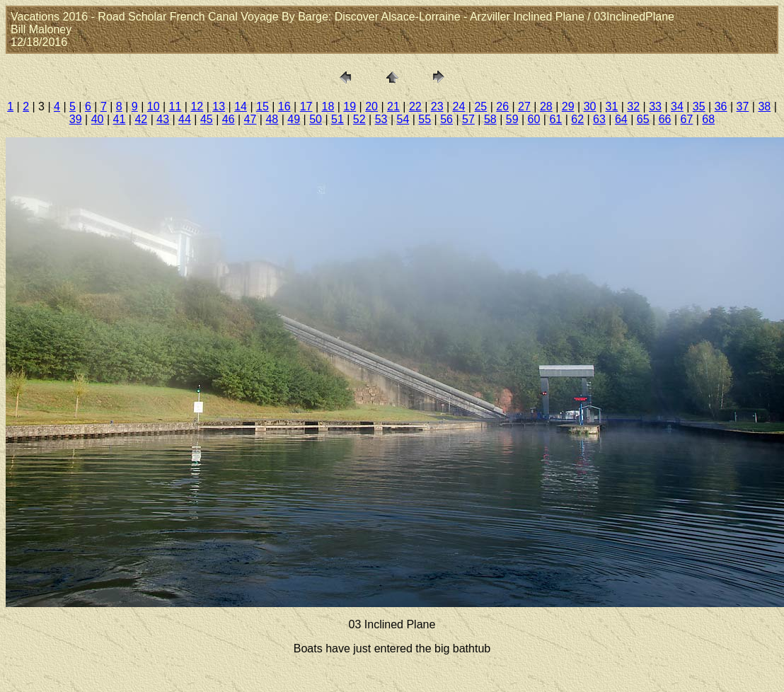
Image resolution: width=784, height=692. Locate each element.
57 (468, 119)
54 (403, 119)
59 (512, 119)
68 (708, 119)
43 (163, 119)
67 (686, 119)
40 (98, 119)
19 (350, 106)
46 (229, 119)
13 (219, 106)
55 (425, 119)
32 (633, 106)
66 (665, 119)
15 (263, 106)
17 (306, 106)
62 (577, 119)
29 (568, 106)
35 (699, 106)
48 (272, 119)
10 (154, 106)
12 (197, 106)
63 (599, 119)
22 (415, 106)
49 (294, 119)
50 (316, 119)
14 (241, 106)
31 (611, 106)
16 (284, 106)
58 (490, 119)
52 (359, 119)
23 (437, 106)
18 (328, 106)
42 (141, 119)
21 (393, 106)
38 (764, 106)
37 (743, 106)
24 (459, 106)
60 (534, 119)
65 (643, 119)
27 (524, 106)
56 (446, 119)
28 (546, 106)
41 (120, 119)
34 (677, 106)
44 (185, 119)
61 (555, 119)
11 (175, 106)
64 (621, 119)
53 (381, 119)
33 (655, 106)
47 (250, 119)
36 (721, 106)
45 (207, 119)
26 (502, 106)
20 (371, 106)
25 (480, 106)
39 (76, 119)
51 (338, 119)
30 (590, 106)
